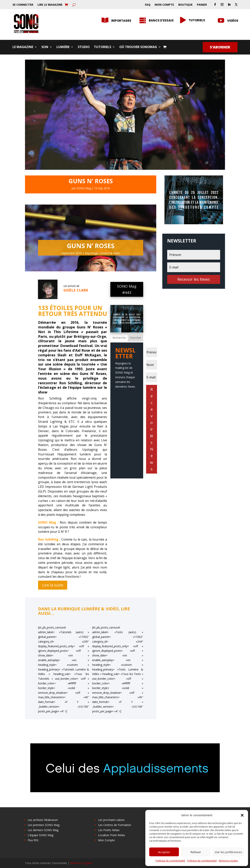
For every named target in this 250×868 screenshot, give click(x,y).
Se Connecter (23, 5)
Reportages (121, 21)
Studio (84, 47)
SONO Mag (84, 188)
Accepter (164, 852)
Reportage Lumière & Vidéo (103, 253)
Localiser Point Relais (112, 835)
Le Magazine (23, 47)
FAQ (148, 5)
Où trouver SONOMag (138, 47)
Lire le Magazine (50, 5)
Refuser (196, 852)
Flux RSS (33, 840)
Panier (202, 5)
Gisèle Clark (76, 290)
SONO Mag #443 (127, 289)
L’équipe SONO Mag (41, 835)
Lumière (63, 47)
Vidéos (233, 21)
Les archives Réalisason (43, 820)
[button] (242, 815)
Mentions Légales (228, 861)
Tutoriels (103, 47)
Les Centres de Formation (115, 825)
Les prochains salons (111, 820)
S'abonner (220, 47)
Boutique (185, 5)
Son (45, 47)
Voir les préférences (228, 852)
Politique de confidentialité (170, 861)
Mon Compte (164, 5)
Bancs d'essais (161, 20)
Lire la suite (53, 585)
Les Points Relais (109, 830)
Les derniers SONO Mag (43, 830)
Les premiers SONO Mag (44, 825)
